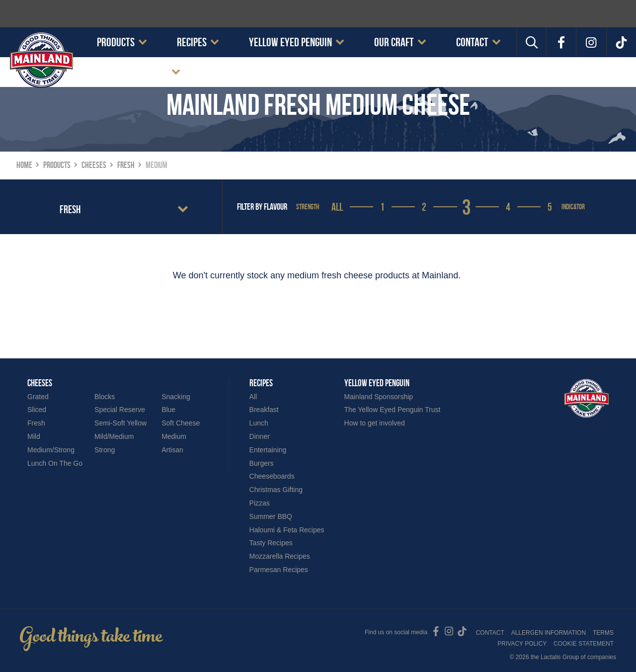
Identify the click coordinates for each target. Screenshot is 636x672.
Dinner (260, 436)
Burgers (262, 463)
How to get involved (375, 423)
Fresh (36, 423)
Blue (168, 410)
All (337, 207)
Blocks (105, 397)
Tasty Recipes (271, 543)
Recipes (192, 42)
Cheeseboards (272, 476)
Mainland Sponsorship (379, 397)
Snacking (176, 397)
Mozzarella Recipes (280, 556)
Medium (174, 436)
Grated (38, 397)
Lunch (259, 423)
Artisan (172, 450)
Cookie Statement (132, 72)
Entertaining (268, 450)
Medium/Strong (51, 450)
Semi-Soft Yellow (120, 423)
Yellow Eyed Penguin (290, 42)
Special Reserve (120, 410)
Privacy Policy (522, 644)
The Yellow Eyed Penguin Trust (393, 410)
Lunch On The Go (55, 463)
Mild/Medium (114, 436)
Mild (34, 436)
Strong (105, 450)
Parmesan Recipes (279, 570)
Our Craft (394, 42)
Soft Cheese (181, 423)
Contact (472, 42)
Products (116, 42)
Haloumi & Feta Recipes (287, 530)
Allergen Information (549, 633)
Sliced (37, 410)
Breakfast (264, 410)
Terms (603, 633)
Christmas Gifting (276, 490)
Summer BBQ (271, 516)
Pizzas (260, 503)
